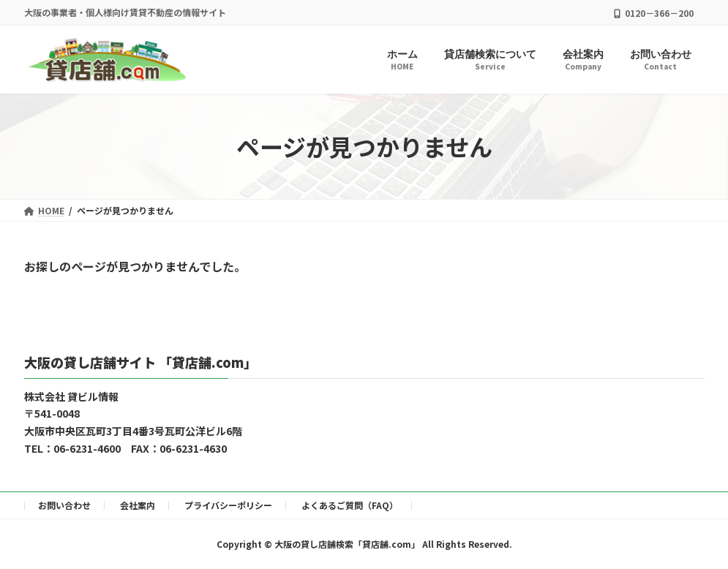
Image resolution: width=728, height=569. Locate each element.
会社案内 (138, 505)
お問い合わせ (64, 505)
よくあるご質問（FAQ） (350, 505)
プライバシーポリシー (228, 505)
